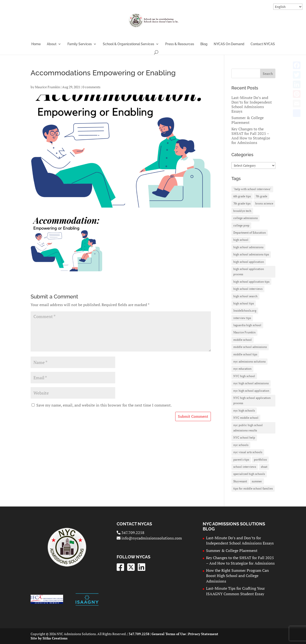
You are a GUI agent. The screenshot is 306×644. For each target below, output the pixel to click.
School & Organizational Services (128, 44)
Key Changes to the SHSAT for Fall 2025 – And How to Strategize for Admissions (251, 136)
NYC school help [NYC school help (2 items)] (244, 438)
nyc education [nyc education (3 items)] (242, 369)
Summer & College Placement (248, 120)
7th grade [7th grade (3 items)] (261, 196)
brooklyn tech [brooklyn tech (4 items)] (242, 211)
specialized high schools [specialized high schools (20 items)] (249, 474)
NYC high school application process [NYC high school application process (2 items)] (252, 400)
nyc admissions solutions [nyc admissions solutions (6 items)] (249, 361)
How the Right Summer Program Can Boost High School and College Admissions (238, 576)
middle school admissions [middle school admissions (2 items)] (250, 347)
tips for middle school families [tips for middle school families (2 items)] (253, 488)
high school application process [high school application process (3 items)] (249, 272)
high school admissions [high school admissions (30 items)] (248, 247)
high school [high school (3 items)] (241, 240)
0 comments (91, 87)
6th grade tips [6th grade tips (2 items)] (242, 196)
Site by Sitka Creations (49, 638)
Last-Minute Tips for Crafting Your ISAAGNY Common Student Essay (235, 591)
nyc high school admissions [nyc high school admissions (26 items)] (251, 383)
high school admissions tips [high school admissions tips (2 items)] (251, 254)
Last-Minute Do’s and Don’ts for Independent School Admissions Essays (252, 105)
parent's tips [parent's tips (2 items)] (241, 460)
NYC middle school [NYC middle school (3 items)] (246, 418)
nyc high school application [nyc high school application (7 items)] (251, 391)
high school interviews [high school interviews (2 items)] (248, 289)
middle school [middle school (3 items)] (243, 340)
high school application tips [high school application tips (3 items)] (251, 282)
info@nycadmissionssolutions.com (149, 538)
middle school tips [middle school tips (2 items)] (245, 354)
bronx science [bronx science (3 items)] (264, 203)
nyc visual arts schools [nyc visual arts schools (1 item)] (248, 452)
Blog (204, 44)
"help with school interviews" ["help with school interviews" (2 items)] (252, 189)
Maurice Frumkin (47, 87)
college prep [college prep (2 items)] (241, 225)
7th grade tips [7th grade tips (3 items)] (242, 203)
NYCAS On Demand (229, 44)
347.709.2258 (131, 533)
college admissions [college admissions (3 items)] (246, 218)
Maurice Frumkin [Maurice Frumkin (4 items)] (244, 332)
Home (36, 44)
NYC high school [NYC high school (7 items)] (244, 376)
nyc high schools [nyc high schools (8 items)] (244, 410)
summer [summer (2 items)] (257, 481)
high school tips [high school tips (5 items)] (244, 303)
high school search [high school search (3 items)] (245, 296)
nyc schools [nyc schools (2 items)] (241, 445)
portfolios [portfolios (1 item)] (260, 460)
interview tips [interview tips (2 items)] (242, 318)
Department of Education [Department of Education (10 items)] (250, 233)
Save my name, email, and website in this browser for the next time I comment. (104, 405)
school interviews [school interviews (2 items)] (245, 467)
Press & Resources (180, 44)
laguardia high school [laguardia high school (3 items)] (247, 325)
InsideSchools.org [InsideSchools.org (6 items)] (245, 311)
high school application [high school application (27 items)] (249, 262)
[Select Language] (288, 7)
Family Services (80, 44)
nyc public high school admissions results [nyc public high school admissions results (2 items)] (248, 428)
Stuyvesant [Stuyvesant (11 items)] (240, 481)
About (52, 44)
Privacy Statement (203, 634)
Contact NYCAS (263, 44)
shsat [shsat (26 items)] (264, 467)
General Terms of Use (169, 634)
